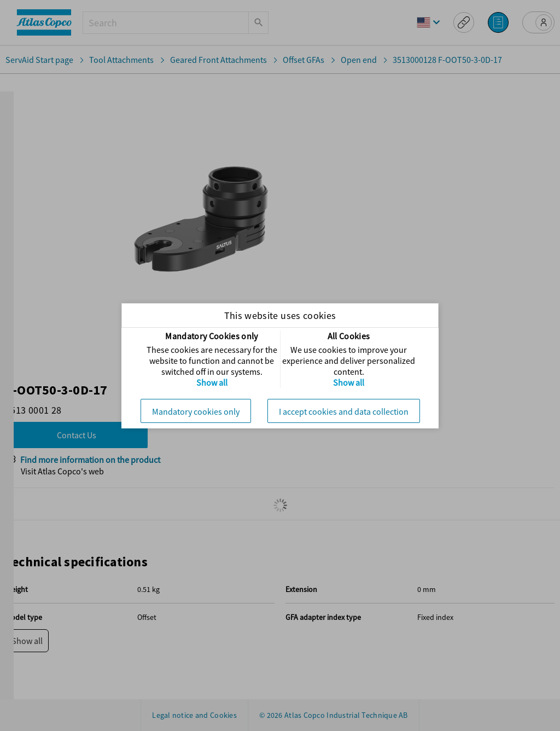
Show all (212, 382)
